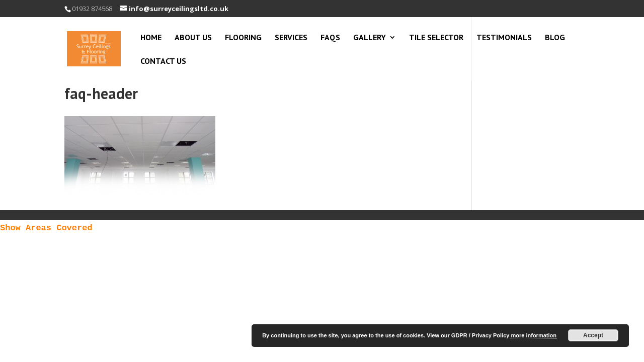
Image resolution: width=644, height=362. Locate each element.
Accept (593, 335)
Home (151, 38)
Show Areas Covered (46, 228)
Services (291, 38)
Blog (555, 38)
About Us (193, 38)
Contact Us (163, 62)
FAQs (330, 38)
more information (533, 335)
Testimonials (504, 38)
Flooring (243, 38)
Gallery (370, 38)
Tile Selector (436, 38)
